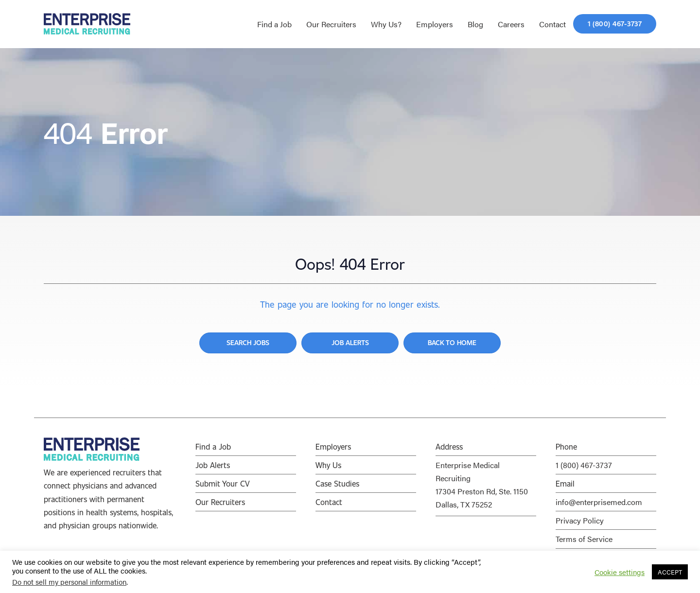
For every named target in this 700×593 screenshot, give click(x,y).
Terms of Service (584, 539)
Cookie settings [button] (620, 572)
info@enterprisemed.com (599, 502)
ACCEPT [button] (670, 572)
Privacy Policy (580, 520)
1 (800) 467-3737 (584, 465)
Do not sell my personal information (69, 582)
